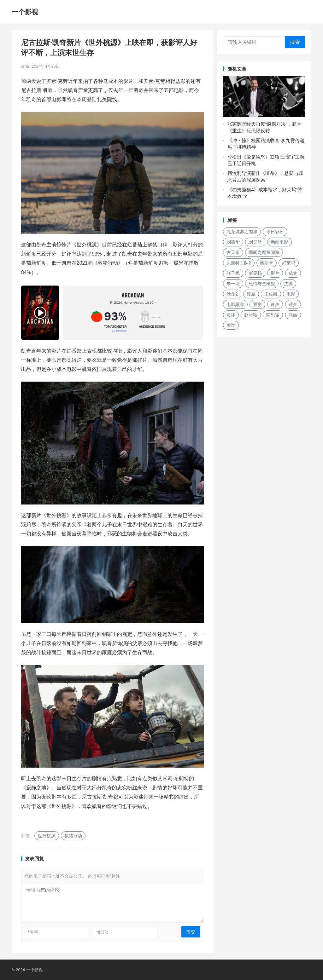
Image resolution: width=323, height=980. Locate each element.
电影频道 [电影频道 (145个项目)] (235, 304)
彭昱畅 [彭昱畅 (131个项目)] (255, 273)
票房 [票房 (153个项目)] (257, 304)
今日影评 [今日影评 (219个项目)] (275, 232)
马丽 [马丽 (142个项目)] (293, 315)
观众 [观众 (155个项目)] (293, 304)
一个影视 (25, 12)
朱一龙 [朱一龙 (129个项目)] (233, 284)
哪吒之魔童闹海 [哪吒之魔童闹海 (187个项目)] (264, 252)
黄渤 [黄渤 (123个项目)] (231, 325)
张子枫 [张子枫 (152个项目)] (233, 273)
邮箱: (102, 932)
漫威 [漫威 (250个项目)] (251, 294)
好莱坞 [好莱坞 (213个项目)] (289, 263)
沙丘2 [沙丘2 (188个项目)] (232, 294)
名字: (34, 932)
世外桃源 (47, 836)
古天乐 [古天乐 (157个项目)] (233, 252)
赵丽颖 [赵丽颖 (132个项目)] (251, 315)
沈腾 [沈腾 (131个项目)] (288, 284)
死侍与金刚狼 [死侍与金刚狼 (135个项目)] (262, 284)
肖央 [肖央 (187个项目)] (275, 304)
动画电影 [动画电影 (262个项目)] (279, 242)
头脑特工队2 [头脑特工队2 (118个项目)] (239, 263)
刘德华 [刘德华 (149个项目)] (233, 242)
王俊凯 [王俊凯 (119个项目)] (271, 294)
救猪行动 (73, 836)
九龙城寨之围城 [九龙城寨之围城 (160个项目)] (242, 232)
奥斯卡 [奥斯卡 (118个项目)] (267, 263)
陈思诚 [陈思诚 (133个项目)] (273, 315)
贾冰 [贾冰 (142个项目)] (231, 315)
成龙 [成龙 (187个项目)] (293, 273)
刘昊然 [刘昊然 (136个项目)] (255, 242)
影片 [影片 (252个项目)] (275, 273)
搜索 (295, 42)
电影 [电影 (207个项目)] (291, 294)
